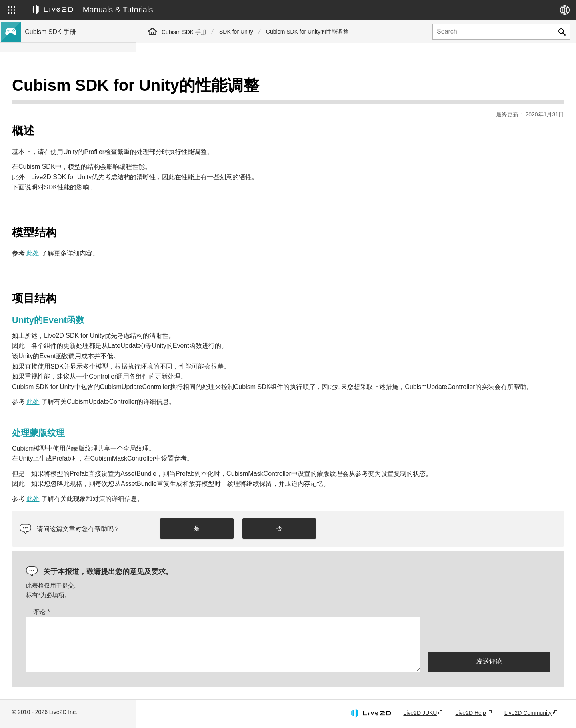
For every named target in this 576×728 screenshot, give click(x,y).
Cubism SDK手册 (48, 88)
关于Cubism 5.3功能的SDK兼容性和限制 (77, 165)
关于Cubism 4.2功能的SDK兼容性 (69, 191)
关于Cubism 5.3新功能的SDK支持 (69, 101)
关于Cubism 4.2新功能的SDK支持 (69, 139)
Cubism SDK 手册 (184, 32)
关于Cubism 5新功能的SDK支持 (66, 114)
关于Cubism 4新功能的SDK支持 (66, 126)
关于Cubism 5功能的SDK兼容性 (66, 178)
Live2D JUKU (420, 713)
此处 (169, 233)
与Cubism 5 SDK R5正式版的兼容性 (72, 152)
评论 (177, 612)
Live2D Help (470, 713)
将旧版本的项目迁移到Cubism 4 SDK (73, 216)
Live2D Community (528, 713)
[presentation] (489, 634)
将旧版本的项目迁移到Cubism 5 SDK (73, 203)
